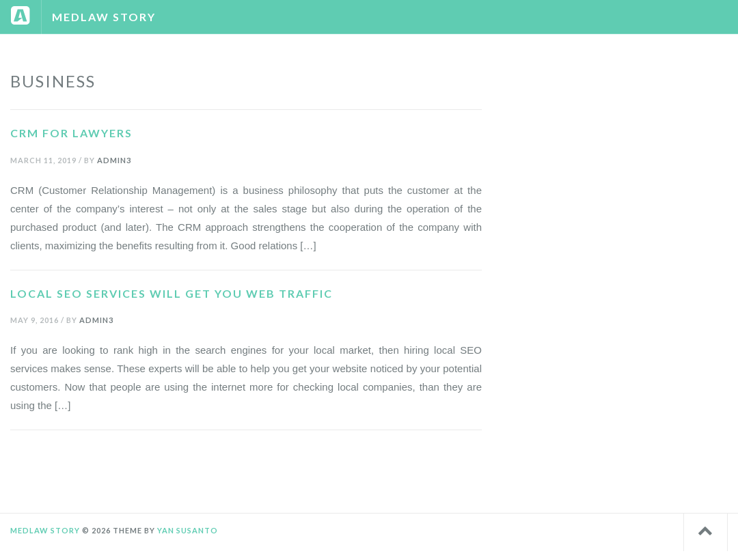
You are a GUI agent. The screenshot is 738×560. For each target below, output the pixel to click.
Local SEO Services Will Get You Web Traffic (172, 293)
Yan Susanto (188, 530)
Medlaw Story (104, 17)
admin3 (114, 160)
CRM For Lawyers (71, 133)
